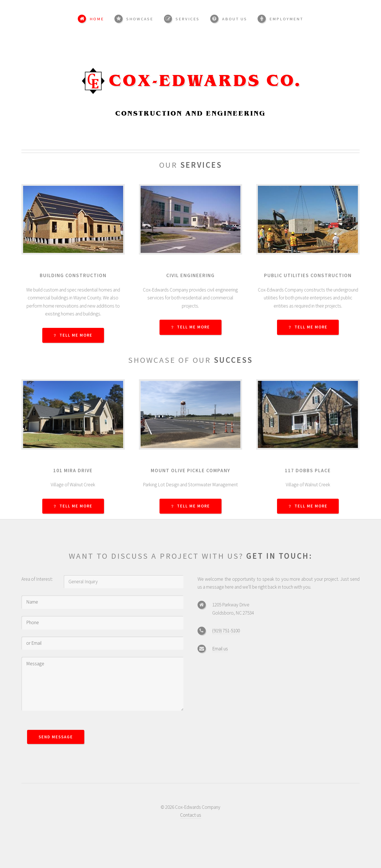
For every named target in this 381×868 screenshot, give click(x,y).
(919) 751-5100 (226, 631)
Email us (220, 649)
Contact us (191, 815)
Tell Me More (76, 335)
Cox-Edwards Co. (205, 81)
